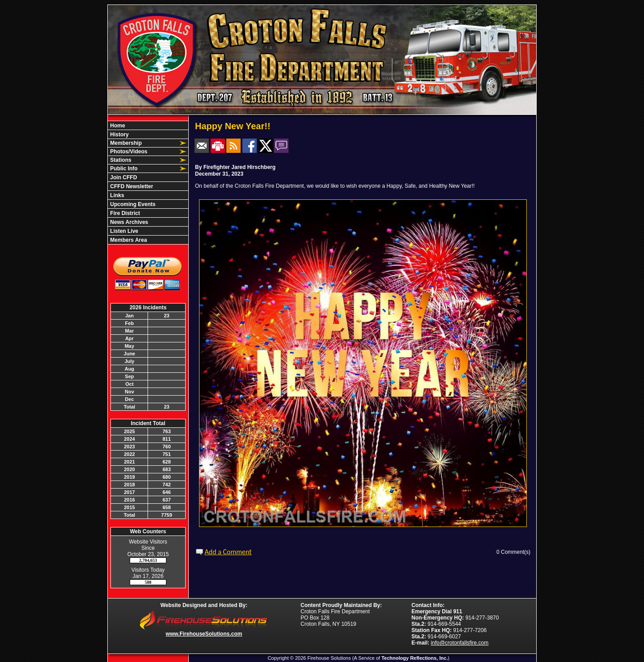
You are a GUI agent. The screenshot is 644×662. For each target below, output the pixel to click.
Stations (120, 160)
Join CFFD (123, 177)
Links (117, 195)
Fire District (124, 213)
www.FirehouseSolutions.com (204, 634)
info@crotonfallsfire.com (460, 643)
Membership (125, 143)
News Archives (128, 222)
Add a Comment (228, 552)
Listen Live (123, 231)
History (119, 135)
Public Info (123, 169)
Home (117, 126)
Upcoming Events (132, 204)
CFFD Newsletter (131, 186)
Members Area (128, 240)
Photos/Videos (128, 152)
